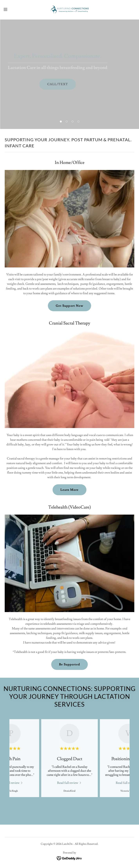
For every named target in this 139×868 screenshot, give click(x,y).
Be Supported (69, 664)
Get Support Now (69, 306)
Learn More (69, 490)
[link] (70, 9)
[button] (12, 9)
